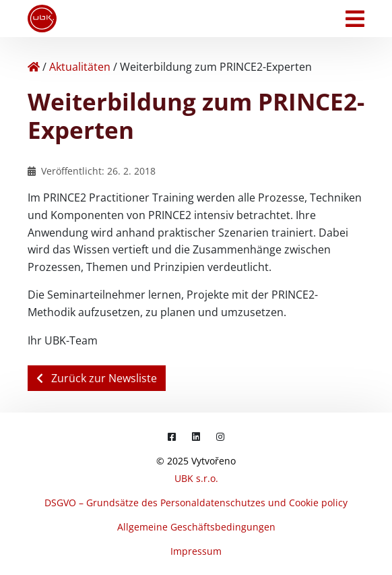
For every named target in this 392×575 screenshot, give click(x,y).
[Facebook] (172, 436)
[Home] (34, 67)
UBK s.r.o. (196, 478)
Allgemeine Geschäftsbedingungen (196, 527)
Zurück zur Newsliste (97, 378)
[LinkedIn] (196, 436)
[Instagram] (220, 436)
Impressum (196, 551)
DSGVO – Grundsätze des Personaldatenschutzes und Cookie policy (196, 503)
